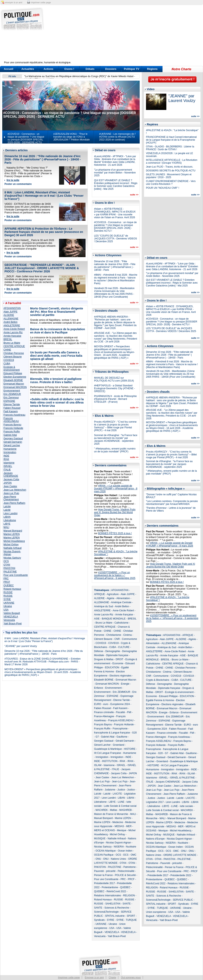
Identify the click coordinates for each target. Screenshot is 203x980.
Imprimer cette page (69, 978)
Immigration (10, 452)
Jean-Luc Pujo (11, 493)
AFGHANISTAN (12, 308)
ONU (98, 859)
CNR (117, 639)
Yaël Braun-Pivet (13, 624)
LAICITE (117, 794)
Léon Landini (10, 513)
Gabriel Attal (10, 435)
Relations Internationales (108, 896)
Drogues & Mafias (104, 659)
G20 (134, 733)
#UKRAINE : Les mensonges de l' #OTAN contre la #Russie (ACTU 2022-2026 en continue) (117, 137)
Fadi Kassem (11, 411)
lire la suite (13, 180)
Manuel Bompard (13, 531)
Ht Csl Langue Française (108, 753)
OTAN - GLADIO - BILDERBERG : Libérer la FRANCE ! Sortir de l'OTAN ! (170, 148)
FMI (129, 712)
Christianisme (114, 635)
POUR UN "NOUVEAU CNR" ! (163, 188)
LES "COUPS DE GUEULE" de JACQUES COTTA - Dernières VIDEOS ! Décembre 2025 (116, 239)
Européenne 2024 (120, 704)
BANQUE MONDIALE (114, 619)
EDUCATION (112, 668)
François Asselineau (14, 415)
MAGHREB (126, 810)
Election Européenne (15, 377)
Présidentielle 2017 (104, 883)
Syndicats (99, 920)
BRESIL (8, 339)
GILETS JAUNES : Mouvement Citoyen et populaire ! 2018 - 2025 (169, 176)
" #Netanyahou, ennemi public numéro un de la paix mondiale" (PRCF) (115, 450)
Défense (99, 651)
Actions (48, 69)
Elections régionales (120, 676)
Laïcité (7, 506)
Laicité (7, 510)
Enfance (99, 688)
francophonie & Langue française (112, 733)
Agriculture (113, 594)
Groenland (119, 745)
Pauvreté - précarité (105, 871)
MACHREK (102, 810)
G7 (97, 737)
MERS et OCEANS (104, 830)
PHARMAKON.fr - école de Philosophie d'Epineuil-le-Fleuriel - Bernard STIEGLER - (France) (115, 399)
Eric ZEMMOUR (12, 394)
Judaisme (110, 790)
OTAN (7, 565)
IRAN (130, 761)
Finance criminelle (104, 712)
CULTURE (124, 647)
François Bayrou (12, 425)
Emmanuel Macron (14, 384)
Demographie (113, 651)
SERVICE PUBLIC (183, 900)
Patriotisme (129, 867)
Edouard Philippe (13, 373)
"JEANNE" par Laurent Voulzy (21, 646)
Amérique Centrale (121, 602)
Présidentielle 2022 (181, 875)
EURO (98, 704)
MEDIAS (119, 826)
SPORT (131, 916)
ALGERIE (9, 315)
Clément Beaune (13, 357)
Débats (90, 69)
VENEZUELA (11, 617)
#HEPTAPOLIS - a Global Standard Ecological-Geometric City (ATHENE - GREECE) (114, 388)
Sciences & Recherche (117, 908)
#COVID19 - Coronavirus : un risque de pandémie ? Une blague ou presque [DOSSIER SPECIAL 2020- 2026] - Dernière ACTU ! (115, 227)
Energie (125, 684)
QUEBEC (9, 585)
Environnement (12, 391)
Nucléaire (131, 847)
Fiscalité (120, 712)
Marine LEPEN (12, 534)
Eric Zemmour (11, 398)
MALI (6, 527)
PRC (6, 579)
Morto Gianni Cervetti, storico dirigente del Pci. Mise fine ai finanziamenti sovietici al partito (57, 312)
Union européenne (156, 912)
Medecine (118, 822)
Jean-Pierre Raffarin (14, 503)
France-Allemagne (104, 716)
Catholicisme (121, 623)
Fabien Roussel (12, 408)
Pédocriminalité (126, 871)
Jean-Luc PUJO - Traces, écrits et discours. (170, 167)
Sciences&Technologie (106, 912)
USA (6, 610)
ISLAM (98, 765)
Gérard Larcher (12, 445)
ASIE (97, 619)
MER (129, 826)
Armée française (12, 336)
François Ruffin (12, 432)
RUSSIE (8, 592)
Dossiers (111, 69)
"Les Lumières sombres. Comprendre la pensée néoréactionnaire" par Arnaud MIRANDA (172, 503)
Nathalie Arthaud (13, 548)
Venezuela (9, 620)
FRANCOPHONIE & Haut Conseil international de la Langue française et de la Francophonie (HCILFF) (171, 140)
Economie (118, 663)
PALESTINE (10, 572)
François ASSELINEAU (11, 420)
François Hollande (13, 428)
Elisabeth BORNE (13, 380)
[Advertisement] (127, 36)
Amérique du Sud (104, 606)
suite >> (134, 195)
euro (106, 704)
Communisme (129, 639)
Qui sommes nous (131, 978)
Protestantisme (110, 887)
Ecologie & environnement (12, 368)
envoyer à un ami (14, 2)
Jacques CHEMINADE (11, 475)
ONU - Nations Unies (115, 859)
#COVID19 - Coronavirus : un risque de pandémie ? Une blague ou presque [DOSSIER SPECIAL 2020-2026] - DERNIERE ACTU (26, 138)
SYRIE (7, 599)
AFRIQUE (99, 594)
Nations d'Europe (155, 839)
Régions (152, 69)
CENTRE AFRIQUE (14, 346)
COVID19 (9, 360)
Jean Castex (10, 486)
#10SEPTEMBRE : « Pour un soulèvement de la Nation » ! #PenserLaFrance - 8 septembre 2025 (115, 575)
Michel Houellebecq (14, 541)
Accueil (9, 69)
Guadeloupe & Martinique (108, 749)
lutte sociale (186, 806)
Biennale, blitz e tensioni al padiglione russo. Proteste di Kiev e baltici (56, 380)
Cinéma (127, 635)
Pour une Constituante (16, 575)
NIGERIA (119, 847)
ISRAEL (8, 466)
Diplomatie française (117, 655)
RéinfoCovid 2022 (116, 891)
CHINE (7, 350)
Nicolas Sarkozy (12, 558)
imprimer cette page (41, 2)
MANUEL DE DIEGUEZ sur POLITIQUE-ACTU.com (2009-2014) (114, 379)
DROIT (119, 659)
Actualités (28, 69)
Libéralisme (10, 520)
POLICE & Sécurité (125, 875)
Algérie (110, 598)
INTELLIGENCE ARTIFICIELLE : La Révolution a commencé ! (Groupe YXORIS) (172, 161)
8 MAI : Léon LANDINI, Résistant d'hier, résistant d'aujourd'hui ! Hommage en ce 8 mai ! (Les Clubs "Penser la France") (44, 196)
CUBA (7, 364)
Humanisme (10, 449)
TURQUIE (131, 920)
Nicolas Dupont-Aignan (118, 843)
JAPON (8, 483)
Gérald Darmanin (13, 442)
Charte (112, 978)
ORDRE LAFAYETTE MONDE (180, 855)
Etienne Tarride (12, 404)
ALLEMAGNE (11, 319)
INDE (6, 456)
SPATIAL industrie (115, 916)
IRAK (6, 459)
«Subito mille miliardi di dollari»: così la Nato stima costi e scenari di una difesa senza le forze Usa (57, 402)
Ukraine (8, 606)
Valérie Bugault (12, 613)
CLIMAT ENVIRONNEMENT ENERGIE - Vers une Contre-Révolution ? (171, 183)
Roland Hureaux (12, 589)
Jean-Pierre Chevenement (11, 498)
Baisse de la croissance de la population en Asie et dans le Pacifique (58, 331)
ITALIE (7, 470)
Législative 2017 (155, 802)
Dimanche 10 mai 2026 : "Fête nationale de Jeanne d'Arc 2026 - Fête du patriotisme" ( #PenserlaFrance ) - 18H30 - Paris (43, 159)
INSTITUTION (110, 761)
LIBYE (7, 524)
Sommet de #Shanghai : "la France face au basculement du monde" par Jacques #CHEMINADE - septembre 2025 (116, 440)
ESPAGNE (9, 401)
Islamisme (9, 463)
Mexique (122, 830)
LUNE (121, 802)
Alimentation (123, 598)
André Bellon (10, 322)
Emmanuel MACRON (15, 387)
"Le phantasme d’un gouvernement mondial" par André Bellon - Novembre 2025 (115, 173)
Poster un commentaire (18, 184)
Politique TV (131, 69)
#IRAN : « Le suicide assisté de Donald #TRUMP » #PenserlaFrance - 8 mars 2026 (116, 489)
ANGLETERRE (12, 326)
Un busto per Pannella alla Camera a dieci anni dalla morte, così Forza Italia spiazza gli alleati (56, 356)
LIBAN (7, 517)
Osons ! (69, 69)
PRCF (7, 582)
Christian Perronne (14, 353)
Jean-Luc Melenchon (15, 490)
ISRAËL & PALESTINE (182, 778)
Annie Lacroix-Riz (13, 332)
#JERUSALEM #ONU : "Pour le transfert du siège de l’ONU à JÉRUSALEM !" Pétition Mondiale (71, 137)
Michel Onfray (11, 545)
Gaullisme (122, 737)
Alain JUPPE (10, 312)
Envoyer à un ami (94, 978)
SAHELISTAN (113, 904)
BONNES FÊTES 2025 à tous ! (115, 533)
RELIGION (129, 896)
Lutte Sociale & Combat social (120, 806)
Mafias (114, 810)
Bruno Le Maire (12, 343)
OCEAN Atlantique (106, 851)
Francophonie (120, 729)
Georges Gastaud (13, 438)
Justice (121, 790)
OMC (133, 855)
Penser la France (103, 875)
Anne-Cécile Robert (14, 329)
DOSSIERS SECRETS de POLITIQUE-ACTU (171, 171)
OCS (6, 561)
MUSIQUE (100, 839)
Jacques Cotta (11, 479)
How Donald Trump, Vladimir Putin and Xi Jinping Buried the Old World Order (115, 512)
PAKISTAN (9, 568)
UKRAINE (9, 603)
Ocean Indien (125, 851)
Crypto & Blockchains (158, 680)
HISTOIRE (130, 749)
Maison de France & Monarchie (111, 814)
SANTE (127, 904)
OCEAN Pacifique (104, 855)
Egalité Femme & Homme (160, 700)
